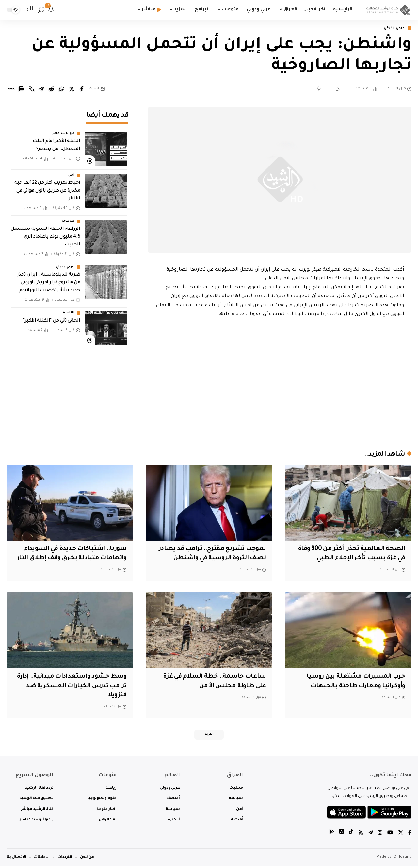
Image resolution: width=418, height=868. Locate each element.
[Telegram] (371, 835)
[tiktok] (351, 835)
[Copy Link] (31, 89)
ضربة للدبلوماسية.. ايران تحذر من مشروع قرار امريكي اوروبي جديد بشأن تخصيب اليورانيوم (49, 278)
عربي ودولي (393, 28)
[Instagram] (380, 835)
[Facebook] (410, 835)
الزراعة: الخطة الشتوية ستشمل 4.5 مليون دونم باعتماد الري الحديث (45, 232)
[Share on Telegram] (41, 89)
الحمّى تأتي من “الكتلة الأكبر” (51, 316)
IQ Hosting (402, 859)
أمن (71, 171)
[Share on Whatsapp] (62, 89)
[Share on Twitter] (72, 89)
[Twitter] (401, 835)
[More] (11, 89)
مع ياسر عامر (63, 129)
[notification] (51, 10)
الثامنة (69, 308)
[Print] (21, 89)
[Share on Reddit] (52, 89)
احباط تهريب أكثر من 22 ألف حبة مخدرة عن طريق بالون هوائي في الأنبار (47, 187)
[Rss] (361, 835)
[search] (41, 10)
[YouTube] (390, 835)
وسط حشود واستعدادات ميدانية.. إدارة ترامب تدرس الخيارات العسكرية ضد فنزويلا (72, 686)
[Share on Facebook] (82, 89)
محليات (68, 217)
